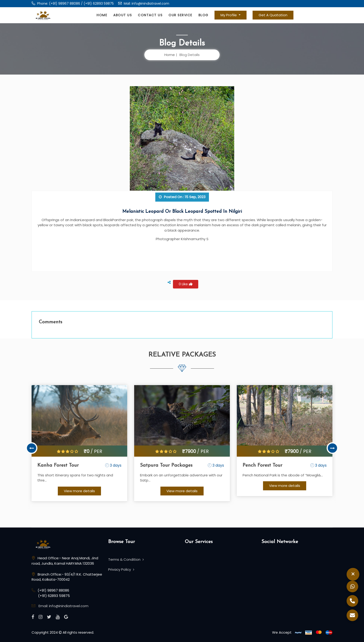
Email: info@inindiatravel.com (63, 606)
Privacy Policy (121, 569)
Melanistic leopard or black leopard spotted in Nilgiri (182, 212)
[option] (79, 443)
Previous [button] (32, 448)
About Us (123, 15)
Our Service (180, 15)
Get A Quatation (273, 15)
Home (102, 15)
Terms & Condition (126, 559)
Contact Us (150, 15)
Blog (203, 15)
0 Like (186, 284)
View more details (79, 491)
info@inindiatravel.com (150, 3)
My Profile (229, 15)
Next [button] (332, 448)
